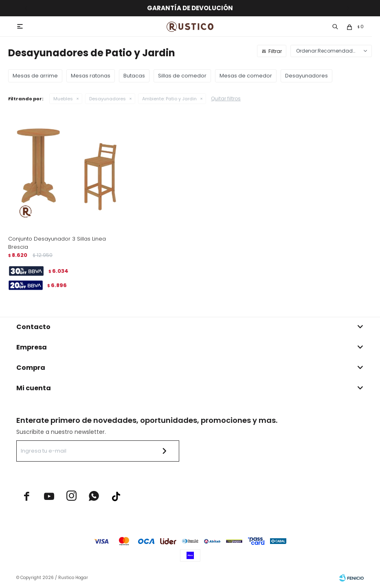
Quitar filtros (226, 98)
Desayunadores (108, 99)
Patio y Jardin (169, 99)
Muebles (63, 99)
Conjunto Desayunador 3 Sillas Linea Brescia (57, 243)
